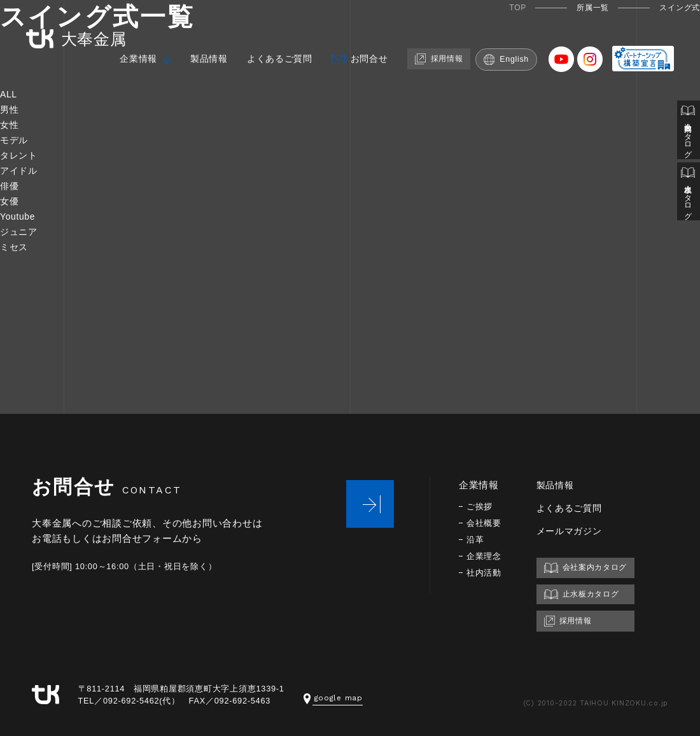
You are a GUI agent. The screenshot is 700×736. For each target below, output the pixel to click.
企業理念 (485, 556)
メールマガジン (574, 531)
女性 (10, 124)
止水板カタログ (688, 198)
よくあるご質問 (279, 52)
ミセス (15, 247)
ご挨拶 (480, 506)
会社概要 (485, 523)
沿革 (476, 540)
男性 (10, 109)
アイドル (20, 170)
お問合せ (372, 52)
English (517, 52)
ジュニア (20, 231)
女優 (10, 201)
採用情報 (445, 51)
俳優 (10, 186)
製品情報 (205, 52)
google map (334, 697)
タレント (20, 155)
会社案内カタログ (688, 132)
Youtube (19, 216)
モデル (15, 140)
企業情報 (131, 52)
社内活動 (485, 573)
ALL (9, 94)
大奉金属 (69, 31)
